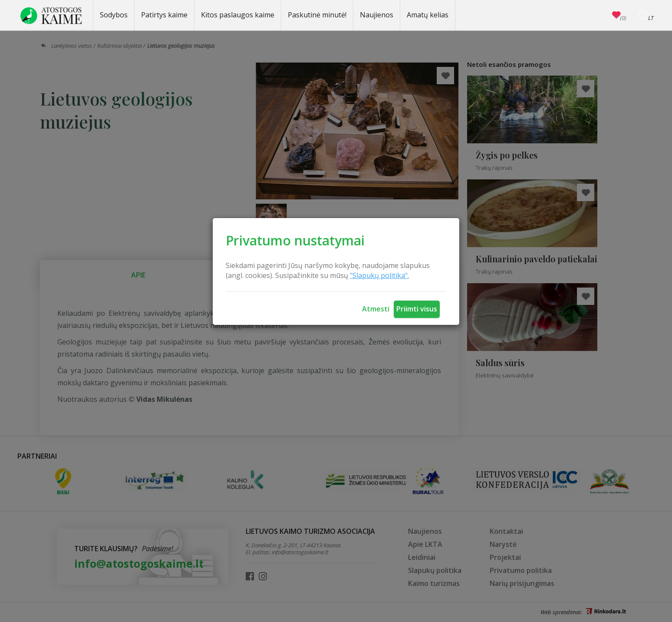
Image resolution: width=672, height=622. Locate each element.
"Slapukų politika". (379, 275)
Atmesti (376, 309)
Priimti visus (417, 309)
